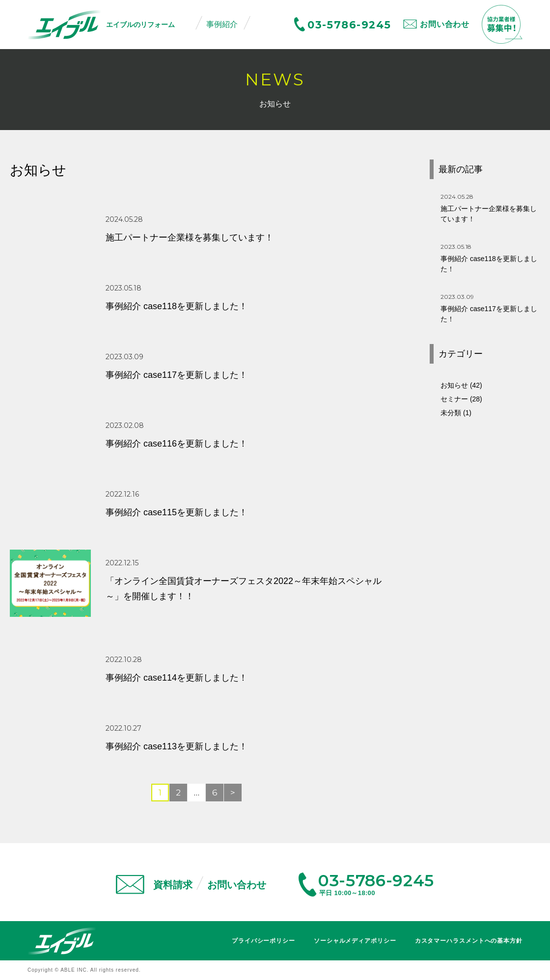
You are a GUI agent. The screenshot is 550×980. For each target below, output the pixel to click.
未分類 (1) (456, 413)
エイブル (62, 941)
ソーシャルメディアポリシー (355, 941)
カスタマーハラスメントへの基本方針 (469, 941)
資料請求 (173, 885)
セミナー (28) (461, 399)
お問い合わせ (445, 24)
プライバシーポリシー (263, 941)
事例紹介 (222, 24)
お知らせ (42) (461, 385)
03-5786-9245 (349, 25)
